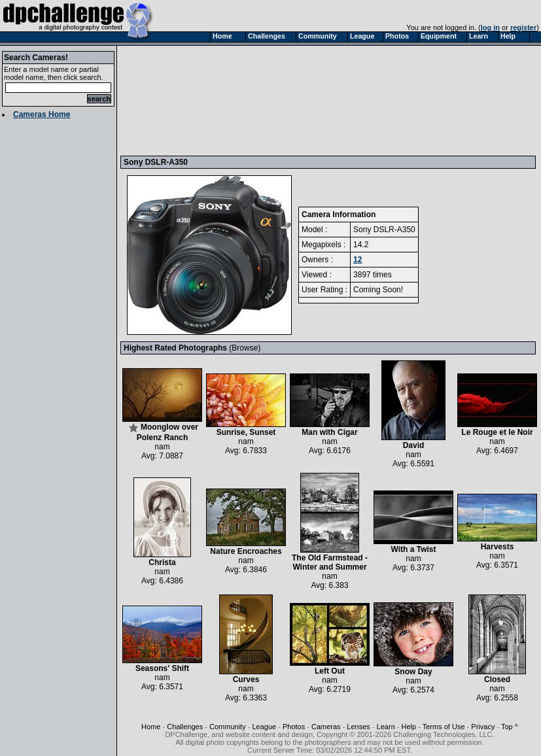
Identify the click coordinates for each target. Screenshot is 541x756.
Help (409, 727)
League (264, 727)
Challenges (185, 727)
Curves (246, 676)
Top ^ (510, 727)
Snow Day (413, 668)
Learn (386, 727)
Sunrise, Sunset (246, 429)
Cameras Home (42, 114)
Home (151, 727)
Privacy (483, 727)
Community (228, 727)
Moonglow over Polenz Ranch (162, 429)
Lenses (358, 727)
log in (490, 27)
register (523, 27)
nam (162, 447)
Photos (294, 727)
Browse (245, 348)
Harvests (497, 543)
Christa (162, 559)
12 (358, 260)
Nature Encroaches (246, 548)
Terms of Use (444, 727)
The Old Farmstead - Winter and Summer (330, 559)
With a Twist (413, 546)
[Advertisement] (184, 100)
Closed (497, 676)
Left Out (330, 667)
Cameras (326, 727)
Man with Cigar (330, 429)
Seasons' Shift (162, 665)
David (413, 442)
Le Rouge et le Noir (497, 429)
